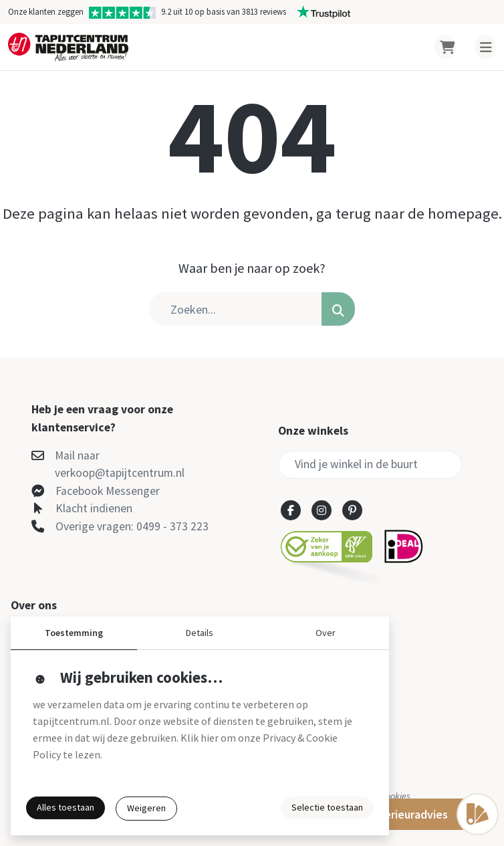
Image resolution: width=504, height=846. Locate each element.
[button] (338, 309)
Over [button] (326, 633)
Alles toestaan (66, 807)
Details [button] (200, 633)
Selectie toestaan (327, 807)
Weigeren (146, 808)
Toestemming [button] (74, 633)
